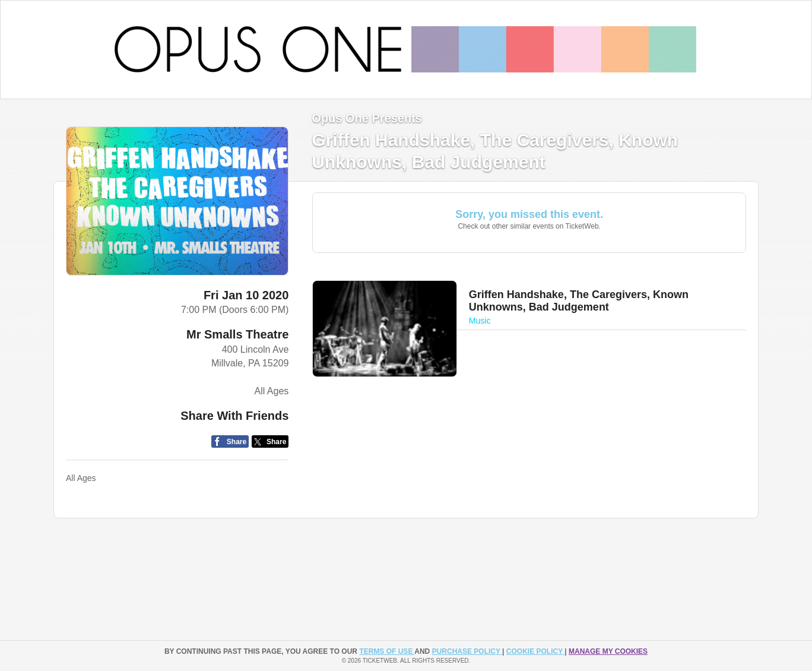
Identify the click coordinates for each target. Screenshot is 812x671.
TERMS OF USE (387, 651)
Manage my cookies (608, 651)
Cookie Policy (535, 651)
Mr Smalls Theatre (237, 334)
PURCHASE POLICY (467, 651)
